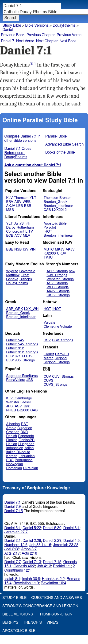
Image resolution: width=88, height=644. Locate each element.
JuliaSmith (22, 224)
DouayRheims (17, 283)
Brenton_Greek (55, 202)
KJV (9, 198)
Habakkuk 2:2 (53, 579)
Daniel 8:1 (72, 528)
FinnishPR (27, 440)
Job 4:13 (44, 566)
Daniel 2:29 (52, 541)
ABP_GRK (14, 309)
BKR (24, 432)
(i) (32, 64)
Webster (13, 402)
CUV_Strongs (63, 377)
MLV (26, 236)
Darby (11, 228)
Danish (11, 436)
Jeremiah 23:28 (66, 545)
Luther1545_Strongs (22, 344)
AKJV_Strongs (58, 291)
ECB (10, 236)
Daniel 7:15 (14, 511)
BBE (10, 249)
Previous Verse (69, 35)
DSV (47, 340)
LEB (19, 206)
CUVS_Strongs (56, 385)
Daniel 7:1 (13, 502)
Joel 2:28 (12, 549)
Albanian (13, 424)
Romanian (14, 468)
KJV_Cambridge (19, 398)
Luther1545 (15, 340)
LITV (29, 232)
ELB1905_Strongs (20, 360)
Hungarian (26, 444)
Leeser (26, 402)
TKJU (48, 257)
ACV (18, 236)
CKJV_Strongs (58, 295)
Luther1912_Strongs (22, 352)
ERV (10, 202)
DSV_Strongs (63, 340)
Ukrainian (31, 468)
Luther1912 (15, 348)
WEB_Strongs (57, 287)
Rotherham (25, 228)
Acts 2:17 (12, 553)
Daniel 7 (8, 41)
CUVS (49, 381)
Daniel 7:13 (32, 562)
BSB (28, 206)
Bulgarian (25, 428)
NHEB (11, 410)
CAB (47, 210)
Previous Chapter (41, 35)
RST (25, 424)
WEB (27, 202)
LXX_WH (31, 309)
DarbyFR (62, 354)
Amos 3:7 (29, 549)
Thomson (21, 198)
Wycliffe (12, 271)
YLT (33, 198)
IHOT (48, 232)
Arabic (11, 428)
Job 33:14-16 (40, 545)
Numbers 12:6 (16, 545)
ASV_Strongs (57, 283)
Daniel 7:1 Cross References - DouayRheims (18, 153)
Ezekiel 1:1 (62, 566)
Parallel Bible (56, 136)
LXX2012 (59, 210)
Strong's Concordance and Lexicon (40, 606)
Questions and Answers (57, 598)
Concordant (15, 232)
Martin (49, 358)
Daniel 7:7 (13, 562)
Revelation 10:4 (54, 583)
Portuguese (24, 460)
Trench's (32, 623)
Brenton (65, 198)
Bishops (26, 279)
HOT (47, 309)
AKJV (11, 206)
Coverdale (27, 271)
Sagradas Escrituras (22, 376)
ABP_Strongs (57, 271)
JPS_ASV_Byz (18, 406)
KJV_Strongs (57, 275)
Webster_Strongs (60, 279)
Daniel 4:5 (72, 541)
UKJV (62, 253)
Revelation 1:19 (26, 583)
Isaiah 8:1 (12, 579)
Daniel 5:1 (13, 528)
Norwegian (14, 464)
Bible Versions (37, 25)
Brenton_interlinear (58, 206)
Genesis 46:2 (24, 566)
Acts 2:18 (29, 553)
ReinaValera (16, 380)
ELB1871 (13, 356)
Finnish (12, 440)
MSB (10, 210)
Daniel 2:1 (13, 541)
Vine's (52, 623)
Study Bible (12, 25)
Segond (61, 358)
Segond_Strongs (57, 362)
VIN (33, 249)
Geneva (12, 279)
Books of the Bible (60, 152)
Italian (29, 448)
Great (25, 275)
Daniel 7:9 (13, 507)
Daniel (8, 30)
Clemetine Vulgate (58, 327)
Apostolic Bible (19, 631)
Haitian (12, 444)
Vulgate (50, 323)
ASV (18, 202)
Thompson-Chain (55, 614)
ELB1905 (29, 356)
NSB (18, 249)
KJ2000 (50, 253)
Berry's (10, 623)
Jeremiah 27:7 (16, 532)
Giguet (49, 354)
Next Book (68, 41)
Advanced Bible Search (64, 144)
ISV (26, 249)
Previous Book (13, 35)
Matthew (13, 275)
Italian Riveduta (18, 452)
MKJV (60, 249)
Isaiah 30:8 (31, 579)
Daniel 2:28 (32, 541)
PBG (10, 460)
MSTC (49, 249)
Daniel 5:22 (32, 528)
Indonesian (15, 448)
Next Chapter (47, 41)
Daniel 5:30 (52, 528)
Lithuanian (27, 456)
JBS (30, 380)
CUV (47, 377)
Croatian (13, 432)
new (72, 271)
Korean (12, 456)
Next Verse (25, 41)
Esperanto (26, 436)
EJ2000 (23, 410)
